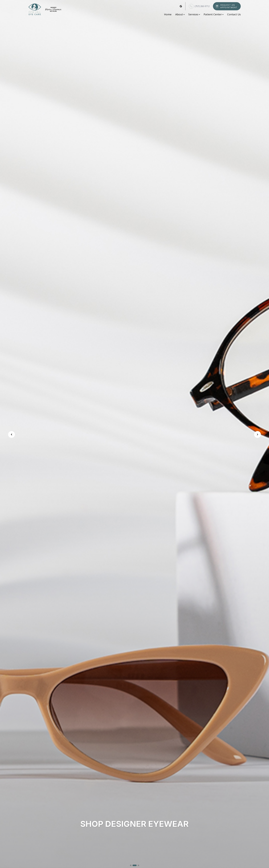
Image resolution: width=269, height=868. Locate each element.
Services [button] (194, 14)
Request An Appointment (229, 6)
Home (168, 14)
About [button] (180, 14)
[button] (131, 865)
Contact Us (234, 14)
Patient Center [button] (213, 14)
